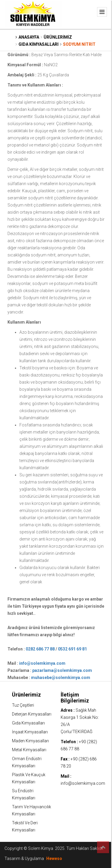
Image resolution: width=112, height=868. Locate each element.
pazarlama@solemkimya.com (62, 670)
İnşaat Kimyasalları (30, 732)
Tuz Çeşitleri (23, 705)
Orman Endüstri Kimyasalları (27, 762)
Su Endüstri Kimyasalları (24, 794)
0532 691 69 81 (72, 649)
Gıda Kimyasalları (28, 723)
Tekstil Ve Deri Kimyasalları (25, 826)
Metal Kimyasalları (29, 750)
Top (103, 847)
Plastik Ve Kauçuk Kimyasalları (29, 778)
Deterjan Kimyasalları (32, 714)
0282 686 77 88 (40, 649)
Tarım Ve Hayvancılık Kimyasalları (32, 810)
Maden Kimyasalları (30, 741)
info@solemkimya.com (42, 663)
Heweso (54, 858)
